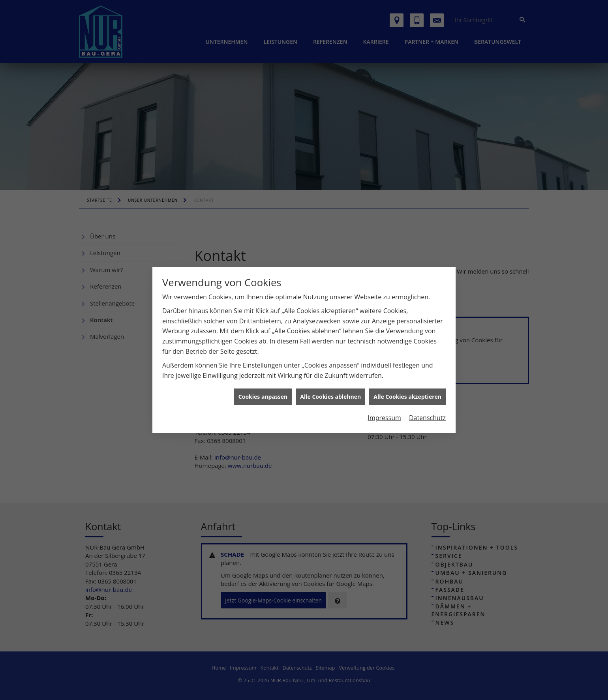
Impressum (384, 414)
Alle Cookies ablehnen (330, 393)
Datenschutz (427, 414)
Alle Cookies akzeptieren (407, 393)
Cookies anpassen (263, 393)
